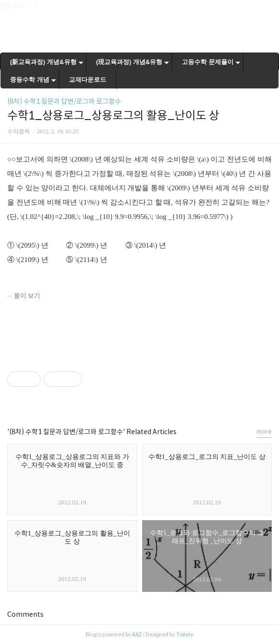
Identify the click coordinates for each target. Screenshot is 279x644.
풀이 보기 (27, 296)
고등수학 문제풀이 (208, 62)
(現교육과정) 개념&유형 (129, 62)
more (264, 431)
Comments (25, 614)
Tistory (185, 634)
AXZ (137, 634)
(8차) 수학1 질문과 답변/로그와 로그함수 (64, 101)
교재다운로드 (88, 80)
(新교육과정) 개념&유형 (43, 62)
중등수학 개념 (30, 80)
